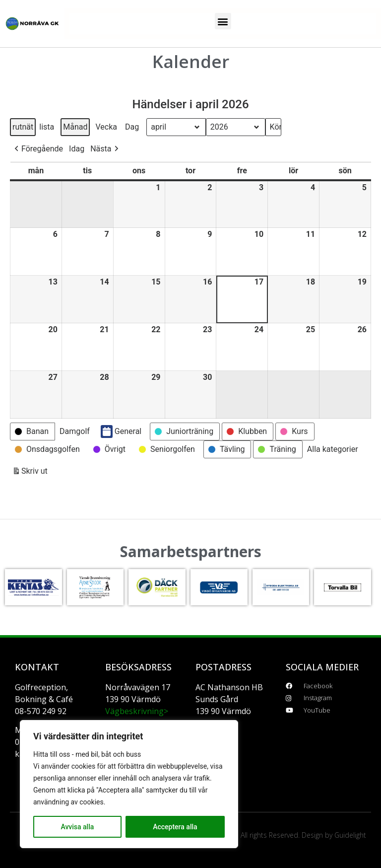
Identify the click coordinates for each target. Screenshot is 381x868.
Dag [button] (132, 127)
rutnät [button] (23, 129)
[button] (223, 21)
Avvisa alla (77, 827)
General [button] (121, 432)
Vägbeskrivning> (137, 711)
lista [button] (46, 129)
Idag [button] (77, 149)
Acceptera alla (175, 827)
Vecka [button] (106, 127)
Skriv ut (30, 473)
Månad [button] (75, 127)
